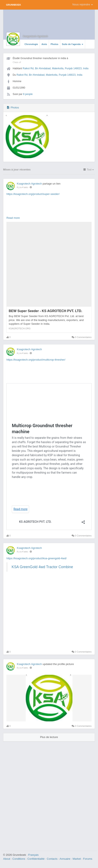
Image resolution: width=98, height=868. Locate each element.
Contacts (52, 859)
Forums (88, 859)
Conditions (19, 859)
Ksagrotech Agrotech (35, 36)
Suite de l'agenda (73, 44)
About (7, 859)
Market (77, 859)
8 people (28, 94)
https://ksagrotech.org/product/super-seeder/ (33, 194)
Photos (55, 44)
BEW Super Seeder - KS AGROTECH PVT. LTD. (45, 311)
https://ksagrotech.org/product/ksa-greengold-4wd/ (37, 558)
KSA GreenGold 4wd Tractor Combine (42, 567)
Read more (13, 218)
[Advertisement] (49, 795)
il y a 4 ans (22, 187)
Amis (44, 44)
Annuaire (65, 859)
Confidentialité (36, 859)
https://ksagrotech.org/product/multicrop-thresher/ (36, 360)
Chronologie (31, 44)
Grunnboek (13, 5)
